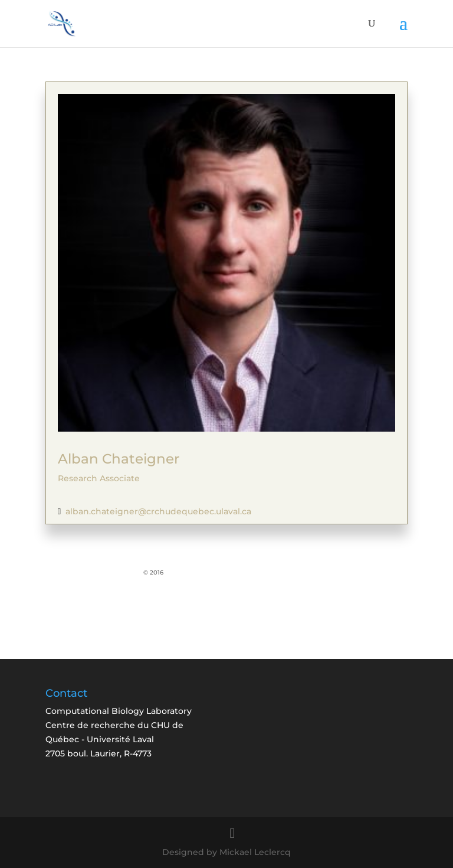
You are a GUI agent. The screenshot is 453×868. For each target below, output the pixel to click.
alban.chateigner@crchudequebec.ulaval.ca (158, 511)
